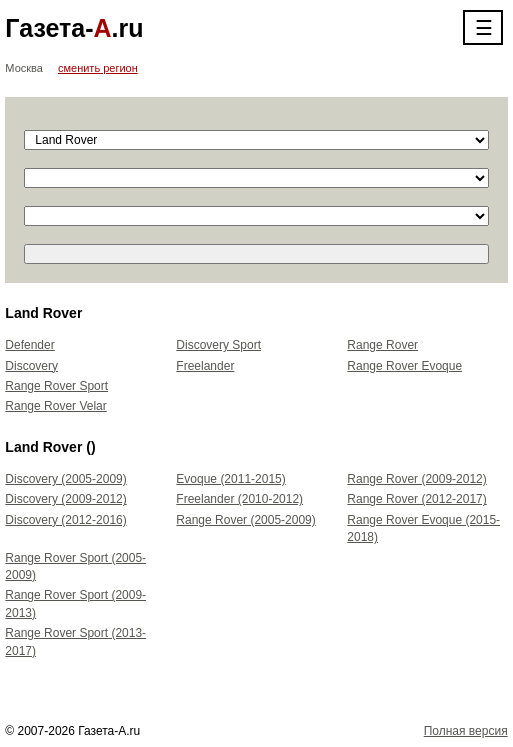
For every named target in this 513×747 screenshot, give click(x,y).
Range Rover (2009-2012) (416, 479)
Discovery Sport (218, 345)
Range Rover (382, 345)
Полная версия (466, 731)
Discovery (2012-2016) (65, 520)
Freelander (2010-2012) (239, 499)
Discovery (31, 366)
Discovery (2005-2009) (65, 479)
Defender (29, 345)
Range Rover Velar (55, 406)
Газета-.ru (74, 28)
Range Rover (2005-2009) (245, 520)
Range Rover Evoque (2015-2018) (423, 528)
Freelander (205, 366)
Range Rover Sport (56, 386)
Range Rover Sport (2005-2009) (75, 566)
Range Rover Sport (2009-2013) (75, 603)
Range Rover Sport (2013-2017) (75, 641)
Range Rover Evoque (404, 366)
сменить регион (98, 68)
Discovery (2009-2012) (65, 499)
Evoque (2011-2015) (230, 479)
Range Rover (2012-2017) (416, 499)
